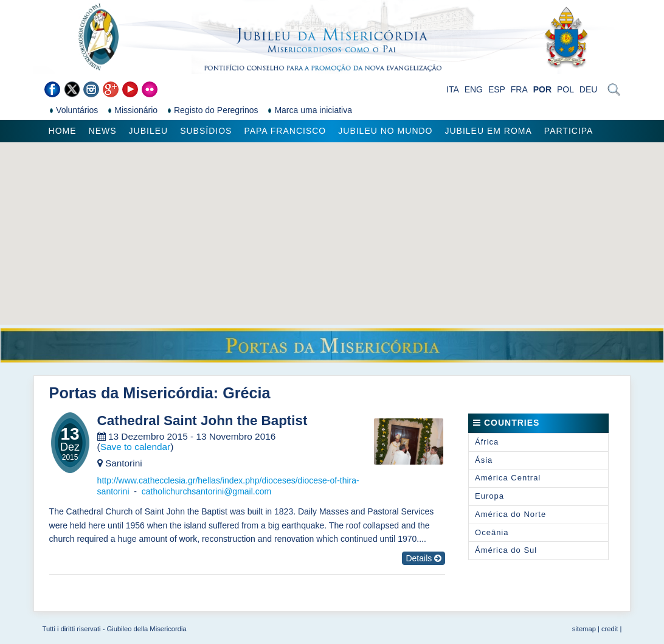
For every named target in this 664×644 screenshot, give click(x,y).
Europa (489, 496)
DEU (589, 89)
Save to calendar (136, 447)
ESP (497, 89)
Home (63, 131)
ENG (474, 89)
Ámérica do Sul (506, 550)
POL (565, 89)
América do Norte (510, 514)
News (103, 131)
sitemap (584, 629)
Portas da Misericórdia (131, 393)
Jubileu (149, 131)
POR (542, 89)
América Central (508, 478)
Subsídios (206, 131)
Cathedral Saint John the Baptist (202, 421)
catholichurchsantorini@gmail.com (206, 491)
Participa (569, 131)
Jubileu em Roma (489, 131)
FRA (519, 89)
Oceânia (492, 532)
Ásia (484, 460)
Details (424, 558)
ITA (453, 89)
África (487, 442)
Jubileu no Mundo (385, 131)
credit (610, 629)
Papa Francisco (285, 131)
